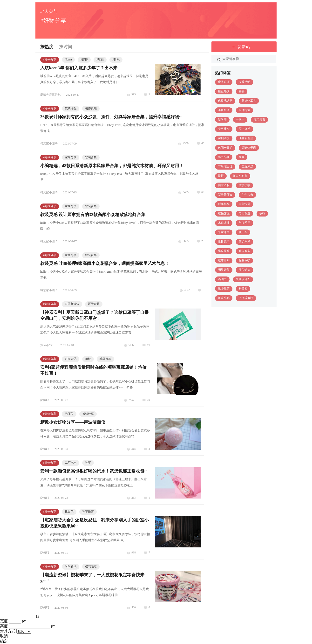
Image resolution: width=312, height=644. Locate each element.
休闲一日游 (225, 148)
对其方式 (8, 631)
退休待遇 (244, 110)
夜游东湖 (244, 242)
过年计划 (224, 260)
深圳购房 (224, 138)
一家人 (240, 119)
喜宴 (242, 91)
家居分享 (71, 157)
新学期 (222, 119)
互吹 (242, 157)
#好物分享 (50, 59)
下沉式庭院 (246, 298)
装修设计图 (243, 279)
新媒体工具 (249, 101)
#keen (68, 59)
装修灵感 (91, 108)
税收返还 (224, 82)
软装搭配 (71, 108)
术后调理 (224, 223)
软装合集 (91, 157)
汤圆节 (222, 279)
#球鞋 (100, 59)
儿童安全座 (246, 138)
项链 (88, 359)
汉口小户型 (240, 176)
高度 (4, 626)
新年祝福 (224, 204)
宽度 (4, 621)
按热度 (47, 47)
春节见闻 (224, 157)
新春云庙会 (225, 195)
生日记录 (224, 242)
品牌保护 (244, 260)
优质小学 (244, 185)
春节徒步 (224, 129)
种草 (88, 463)
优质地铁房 (225, 101)
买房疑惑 (244, 129)
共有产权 (224, 185)
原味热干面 (249, 148)
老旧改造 (244, 213)
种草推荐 (105, 359)
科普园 (243, 289)
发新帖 (244, 47)
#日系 (116, 59)
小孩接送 (224, 110)
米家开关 (224, 232)
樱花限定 (91, 566)
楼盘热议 (224, 91)
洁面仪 (69, 414)
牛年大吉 (247, 195)
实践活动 (244, 82)
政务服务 (244, 251)
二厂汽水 (71, 463)
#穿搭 (84, 59)
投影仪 (69, 512)
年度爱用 (244, 223)
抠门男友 (259, 119)
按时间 (66, 47)
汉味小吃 (224, 298)
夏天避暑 (94, 304)
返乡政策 (224, 289)
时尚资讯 (71, 359)
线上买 (243, 232)
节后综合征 (225, 166)
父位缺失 (244, 270)
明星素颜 (224, 270)
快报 (221, 176)
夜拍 (262, 213)
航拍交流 (224, 213)
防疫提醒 (224, 251)
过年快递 (244, 204)
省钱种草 (88, 414)
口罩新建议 (72, 304)
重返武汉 (247, 166)
